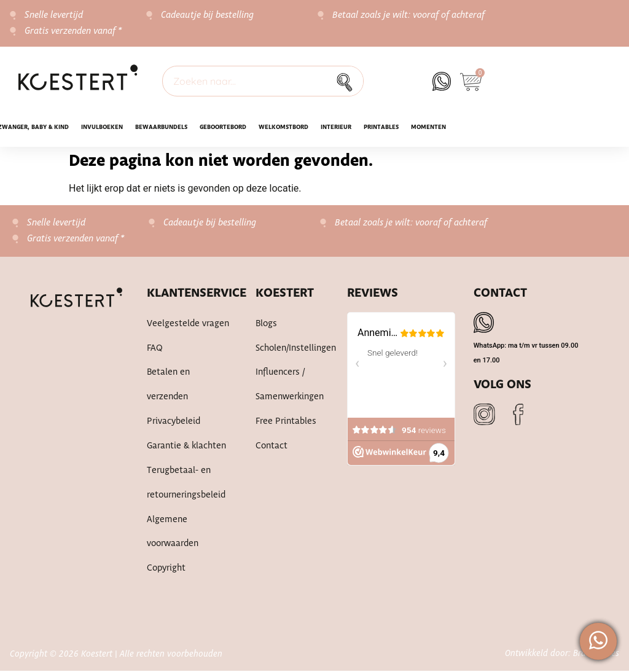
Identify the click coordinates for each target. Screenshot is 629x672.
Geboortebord (223, 127)
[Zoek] (348, 81)
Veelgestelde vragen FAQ (188, 337)
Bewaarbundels (161, 127)
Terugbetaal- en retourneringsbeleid (186, 484)
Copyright (166, 570)
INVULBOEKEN (102, 127)
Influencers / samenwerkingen (289, 386)
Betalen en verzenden (168, 386)
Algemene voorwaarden (173, 533)
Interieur (336, 127)
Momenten (428, 127)
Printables (381, 127)
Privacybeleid (174, 423)
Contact (272, 447)
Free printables (286, 423)
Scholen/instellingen (289, 349)
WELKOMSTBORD (283, 127)
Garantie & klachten (186, 447)
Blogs (266, 324)
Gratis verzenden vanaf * (73, 31)
